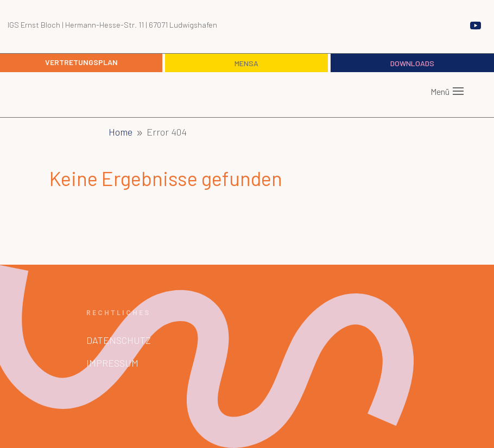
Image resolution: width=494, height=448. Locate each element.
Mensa (246, 63)
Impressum (112, 363)
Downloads (412, 63)
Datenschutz (119, 340)
